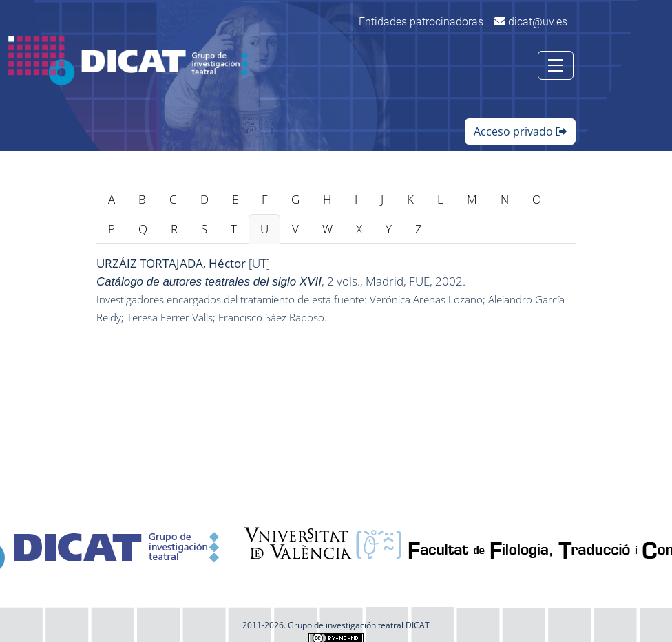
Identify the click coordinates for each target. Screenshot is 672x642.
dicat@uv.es (531, 22)
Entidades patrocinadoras (421, 22)
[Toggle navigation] (556, 65)
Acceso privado (520, 131)
